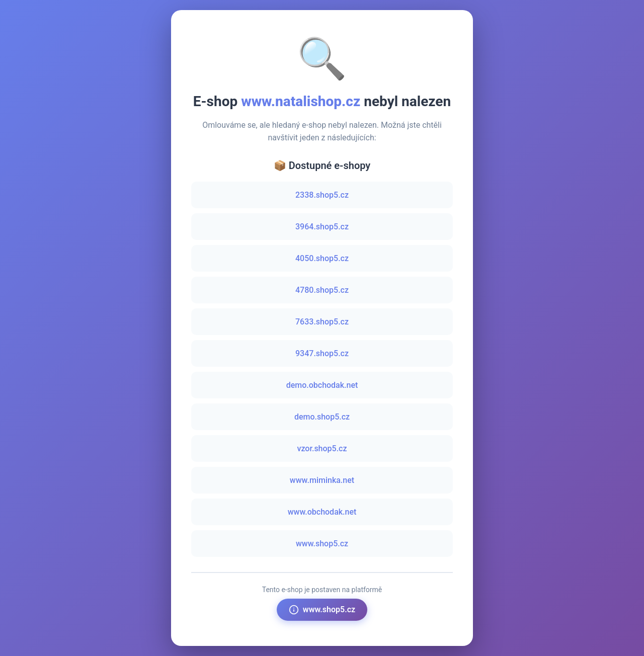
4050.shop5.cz (322, 258)
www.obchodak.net (322, 512)
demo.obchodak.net (322, 385)
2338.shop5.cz (322, 195)
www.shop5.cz (322, 544)
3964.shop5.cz (322, 227)
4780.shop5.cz (322, 290)
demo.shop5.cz (322, 417)
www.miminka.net (322, 480)
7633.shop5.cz (322, 322)
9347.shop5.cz (322, 353)
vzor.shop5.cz (322, 448)
